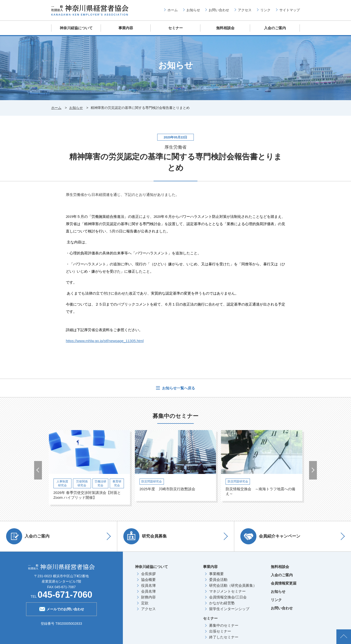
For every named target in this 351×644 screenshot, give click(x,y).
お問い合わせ (219, 10)
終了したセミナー (224, 637)
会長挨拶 (148, 574)
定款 (145, 603)
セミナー (175, 28)
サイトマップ (290, 10)
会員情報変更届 (284, 583)
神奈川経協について (76, 28)
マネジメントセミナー (227, 591)
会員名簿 (148, 591)
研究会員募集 (145, 536)
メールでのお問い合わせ (62, 609)
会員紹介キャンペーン (270, 536)
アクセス (245, 10)
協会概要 (148, 580)
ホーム (173, 10)
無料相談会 (225, 28)
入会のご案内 (275, 28)
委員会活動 (218, 580)
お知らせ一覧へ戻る (178, 388)
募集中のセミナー (224, 625)
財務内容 (148, 597)
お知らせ (193, 10)
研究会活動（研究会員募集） (233, 585)
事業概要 (216, 574)
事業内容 (126, 28)
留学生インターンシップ (229, 609)
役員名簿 (148, 585)
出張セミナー (220, 631)
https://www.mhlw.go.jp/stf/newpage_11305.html (105, 341)
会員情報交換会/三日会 (228, 597)
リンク (265, 10)
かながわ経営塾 (222, 603)
